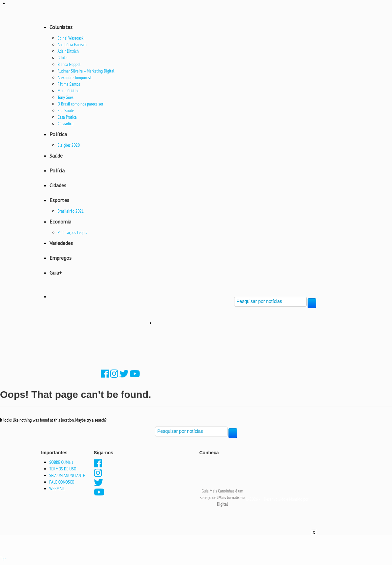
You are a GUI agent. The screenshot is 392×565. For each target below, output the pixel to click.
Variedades (61, 243)
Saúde (56, 156)
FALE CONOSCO (62, 482)
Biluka (63, 58)
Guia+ (56, 273)
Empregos (60, 258)
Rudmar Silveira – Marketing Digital (86, 71)
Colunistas (61, 27)
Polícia (57, 170)
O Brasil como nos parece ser (81, 104)
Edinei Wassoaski (71, 38)
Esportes (59, 200)
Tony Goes (66, 97)
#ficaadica (66, 124)
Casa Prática (67, 117)
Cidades (58, 185)
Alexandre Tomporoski (75, 77)
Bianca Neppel (69, 64)
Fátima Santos (69, 84)
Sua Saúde (66, 110)
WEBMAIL (57, 489)
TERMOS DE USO (63, 469)
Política (58, 134)
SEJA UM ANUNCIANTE (67, 475)
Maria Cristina (69, 91)
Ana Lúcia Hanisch (72, 45)
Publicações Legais (73, 232)
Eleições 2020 (69, 145)
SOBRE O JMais (61, 462)
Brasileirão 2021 (71, 211)
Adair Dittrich (68, 51)
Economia (60, 222)
